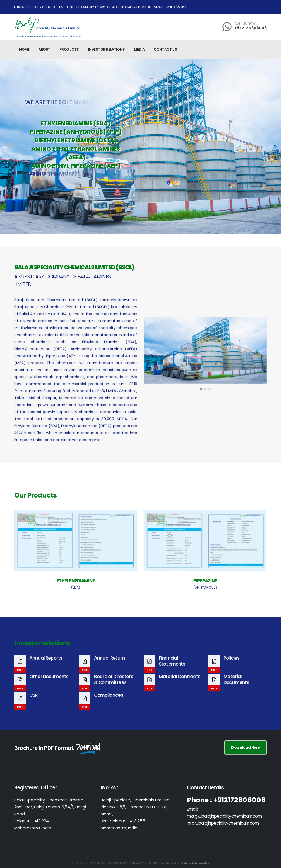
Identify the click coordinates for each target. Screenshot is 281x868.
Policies (232, 664)
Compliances (109, 701)
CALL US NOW (245, 24)
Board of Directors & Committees (114, 685)
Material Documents (236, 685)
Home (24, 49)
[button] (201, 389)
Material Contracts (180, 682)
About (44, 49)
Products (69, 49)
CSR (33, 701)
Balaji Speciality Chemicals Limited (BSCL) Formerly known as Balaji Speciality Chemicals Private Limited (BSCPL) (100, 7)
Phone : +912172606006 (226, 800)
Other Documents (49, 682)
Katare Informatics (195, 863)
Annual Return (109, 664)
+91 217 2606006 (251, 28)
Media (139, 49)
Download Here (246, 747)
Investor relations (107, 49)
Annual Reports (46, 664)
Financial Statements (172, 667)
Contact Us (165, 49)
